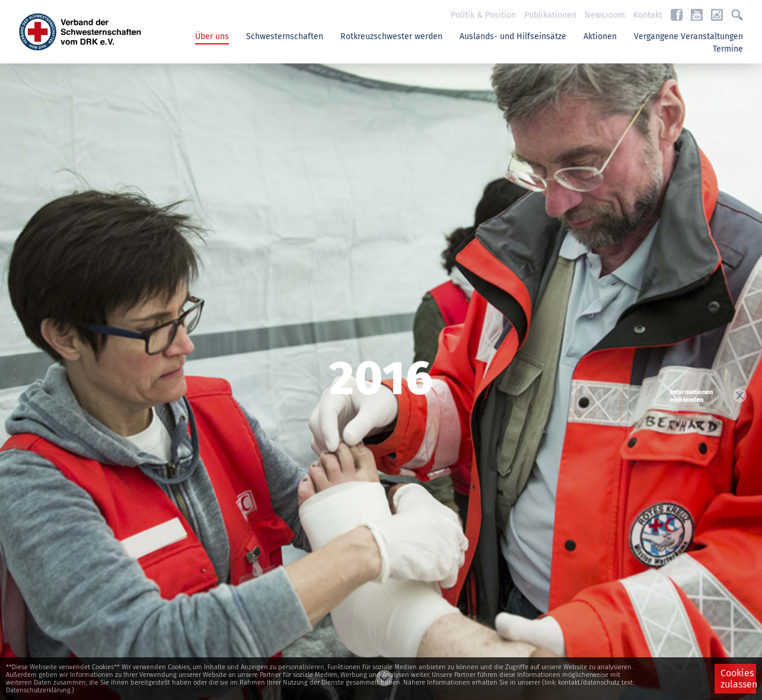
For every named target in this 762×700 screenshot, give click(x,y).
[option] (381, 381)
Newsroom (605, 15)
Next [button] (381, 676)
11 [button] (18, 421)
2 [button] (18, 335)
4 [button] (18, 354)
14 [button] (18, 449)
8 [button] (18, 392)
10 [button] (18, 411)
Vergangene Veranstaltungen (688, 36)
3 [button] (18, 345)
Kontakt (648, 15)
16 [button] (18, 468)
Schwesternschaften (285, 36)
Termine (728, 49)
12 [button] (18, 430)
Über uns (212, 36)
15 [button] (18, 459)
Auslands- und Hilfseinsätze (513, 36)
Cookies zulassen (738, 679)
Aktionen (600, 36)
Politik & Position (483, 15)
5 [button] (18, 364)
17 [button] (18, 478)
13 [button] (18, 440)
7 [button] (18, 383)
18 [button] (18, 487)
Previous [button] (381, 83)
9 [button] (18, 402)
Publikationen (550, 15)
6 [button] (18, 373)
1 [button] (18, 326)
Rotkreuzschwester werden (391, 36)
